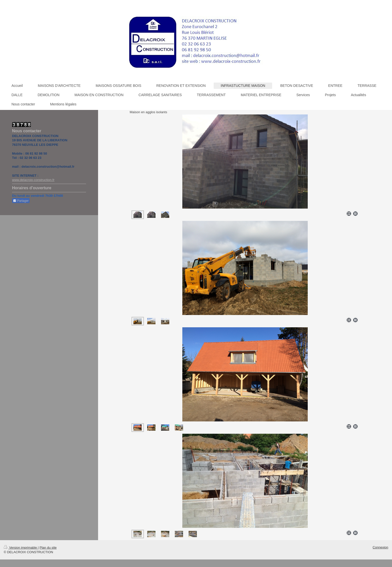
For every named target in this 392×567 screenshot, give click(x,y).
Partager (21, 201)
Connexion (380, 547)
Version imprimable (21, 548)
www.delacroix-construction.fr (33, 180)
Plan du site (48, 548)
